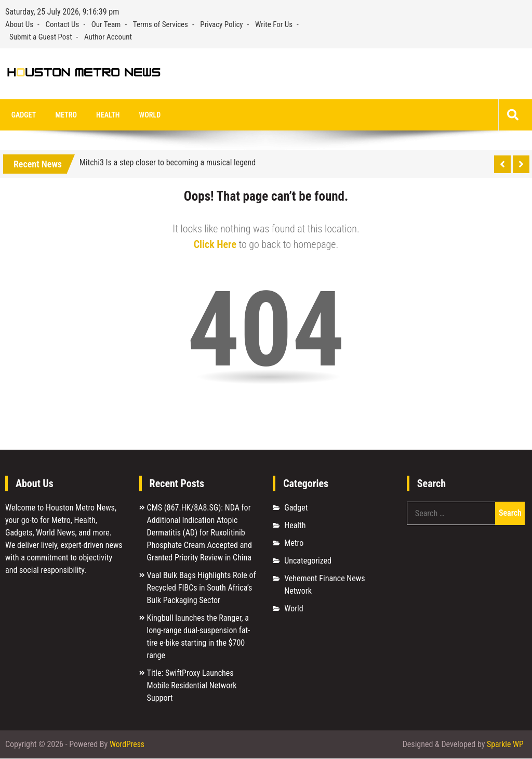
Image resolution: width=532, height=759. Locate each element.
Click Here (215, 244)
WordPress (127, 745)
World (143, 115)
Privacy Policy (221, 24)
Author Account (108, 37)
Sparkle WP (505, 745)
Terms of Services (161, 24)
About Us (19, 24)
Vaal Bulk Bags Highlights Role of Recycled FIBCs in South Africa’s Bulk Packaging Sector (202, 588)
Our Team (106, 24)
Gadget (23, 115)
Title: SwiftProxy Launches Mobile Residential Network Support (192, 685)
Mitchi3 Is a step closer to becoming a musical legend (168, 162)
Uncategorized (308, 561)
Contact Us (62, 24)
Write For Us (274, 24)
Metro (63, 115)
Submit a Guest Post (41, 37)
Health (103, 115)
